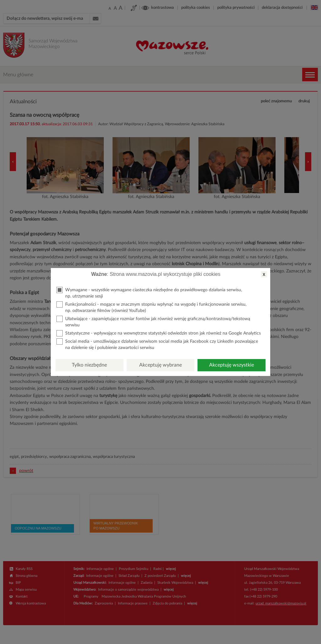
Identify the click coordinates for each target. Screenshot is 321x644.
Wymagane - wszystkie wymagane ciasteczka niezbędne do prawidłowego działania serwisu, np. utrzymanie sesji (149, 293)
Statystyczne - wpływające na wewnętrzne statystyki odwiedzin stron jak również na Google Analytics (159, 333)
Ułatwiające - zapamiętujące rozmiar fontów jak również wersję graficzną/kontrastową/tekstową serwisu (153, 322)
